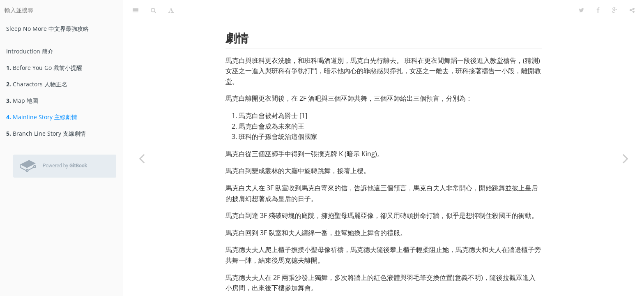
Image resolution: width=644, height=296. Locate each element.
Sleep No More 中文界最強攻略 (47, 29)
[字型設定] (171, 10)
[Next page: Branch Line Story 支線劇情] (626, 158)
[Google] (615, 10)
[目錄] (136, 10)
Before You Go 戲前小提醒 (44, 68)
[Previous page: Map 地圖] (142, 158)
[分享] (632, 10)
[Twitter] (581, 10)
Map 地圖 (22, 101)
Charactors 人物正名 (37, 84)
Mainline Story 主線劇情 (42, 117)
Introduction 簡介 (30, 51)
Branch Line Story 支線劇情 (46, 133)
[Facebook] (598, 10)
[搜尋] (153, 10)
